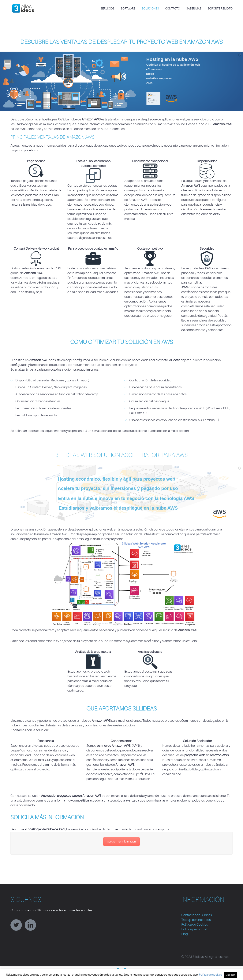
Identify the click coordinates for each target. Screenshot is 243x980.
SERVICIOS (107, 9)
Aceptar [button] (231, 975)
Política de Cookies (195, 925)
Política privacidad (194, 929)
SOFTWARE (128, 9)
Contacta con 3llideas (197, 915)
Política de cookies (210, 975)
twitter (16, 925)
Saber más (194, 9)
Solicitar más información (121, 842)
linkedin (30, 925)
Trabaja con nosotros (196, 920)
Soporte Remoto (220, 9)
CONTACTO (173, 9)
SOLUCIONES (150, 9)
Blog (185, 934)
